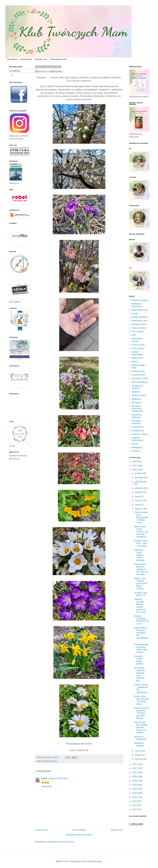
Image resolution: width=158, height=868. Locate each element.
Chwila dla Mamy (50, 761)
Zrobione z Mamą (140, 434)
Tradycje (136, 392)
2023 (135, 764)
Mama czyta (137, 358)
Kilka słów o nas (41, 59)
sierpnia (139, 492)
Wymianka (137, 402)
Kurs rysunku (138, 348)
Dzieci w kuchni (139, 328)
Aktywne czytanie (140, 300)
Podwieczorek (138, 371)
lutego (138, 755)
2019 (135, 781)
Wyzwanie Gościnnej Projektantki (137, 409)
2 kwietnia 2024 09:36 (58, 778)
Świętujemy (137, 447)
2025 (135, 466)
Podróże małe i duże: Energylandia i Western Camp (141, 517)
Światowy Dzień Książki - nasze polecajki (139, 555)
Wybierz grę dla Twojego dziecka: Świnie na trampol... (141, 727)
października (141, 482)
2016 (135, 793)
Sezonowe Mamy (140, 382)
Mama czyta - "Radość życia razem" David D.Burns (141, 584)
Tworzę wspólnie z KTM (58, 59)
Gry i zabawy (138, 331)
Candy (135, 314)
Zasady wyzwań (26, 59)
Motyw (135, 362)
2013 (135, 805)
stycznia (139, 759)
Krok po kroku (138, 345)
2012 (135, 809)
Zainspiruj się (138, 431)
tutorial (135, 444)
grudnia (139, 473)
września (139, 488)
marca (138, 751)
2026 (135, 462)
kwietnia (139, 509)
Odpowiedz (47, 786)
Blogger (98, 861)
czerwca (139, 501)
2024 (135, 470)
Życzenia (136, 451)
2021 (135, 773)
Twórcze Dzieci (139, 395)
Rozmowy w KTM (140, 379)
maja (137, 505)
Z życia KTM (138, 427)
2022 (135, 768)
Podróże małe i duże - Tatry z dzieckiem (141, 543)
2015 (135, 797)
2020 (135, 777)
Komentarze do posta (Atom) (60, 842)
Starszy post (117, 830)
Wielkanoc (137, 399)
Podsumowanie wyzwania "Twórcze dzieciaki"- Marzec (141, 713)
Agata (44, 778)
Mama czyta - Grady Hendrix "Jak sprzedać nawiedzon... (141, 532)
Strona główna (12, 59)
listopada (139, 477)
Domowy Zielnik (139, 324)
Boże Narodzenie (140, 310)
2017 (135, 789)
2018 (135, 785)
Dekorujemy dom (140, 321)
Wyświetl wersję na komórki (79, 835)
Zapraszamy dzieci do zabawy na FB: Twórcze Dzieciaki (141, 569)
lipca (137, 496)
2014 (135, 801)
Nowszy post (42, 830)
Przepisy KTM (138, 375)
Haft (134, 335)
